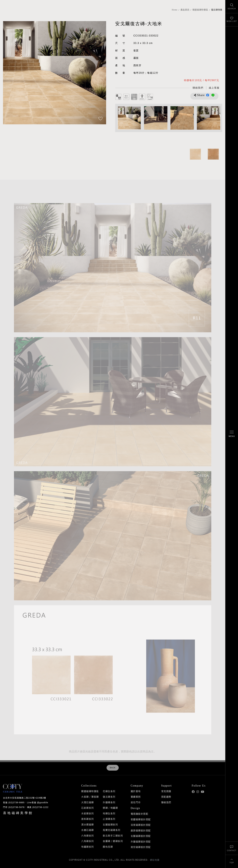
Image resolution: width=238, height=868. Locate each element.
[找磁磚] (232, 7)
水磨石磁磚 (88, 830)
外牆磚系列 (109, 802)
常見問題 (166, 791)
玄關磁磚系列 (110, 825)
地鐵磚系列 (88, 847)
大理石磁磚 (88, 802)
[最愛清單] (232, 20)
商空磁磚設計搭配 (141, 847)
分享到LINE (213, 95)
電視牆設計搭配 (139, 814)
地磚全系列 (109, 813)
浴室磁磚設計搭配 (141, 825)
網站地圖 (155, 860)
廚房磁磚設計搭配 (141, 830)
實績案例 (136, 797)
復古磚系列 (109, 797)
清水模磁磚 (88, 825)
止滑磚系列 (109, 819)
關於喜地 (136, 791)
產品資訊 (185, 10)
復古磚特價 (217, 10)
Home (175, 10)
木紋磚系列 (88, 813)
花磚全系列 (109, 791)
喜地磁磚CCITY (14, 13)
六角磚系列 (88, 836)
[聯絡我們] (232, 848)
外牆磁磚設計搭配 (141, 842)
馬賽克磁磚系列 (112, 830)
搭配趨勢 (166, 797)
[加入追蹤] (100, 119)
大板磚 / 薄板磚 (90, 797)
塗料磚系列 (88, 819)
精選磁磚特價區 (200, 10)
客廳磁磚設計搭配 (141, 819)
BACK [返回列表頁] (113, 768)
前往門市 (136, 802)
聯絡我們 (166, 802)
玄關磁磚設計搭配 (141, 836)
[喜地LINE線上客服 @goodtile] (214, 88)
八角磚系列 (88, 841)
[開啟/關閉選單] (232, 434)
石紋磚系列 (88, 808)
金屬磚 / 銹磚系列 (113, 841)
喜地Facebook (193, 792)
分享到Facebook (208, 95)
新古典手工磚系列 (113, 836)
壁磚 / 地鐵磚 (110, 808)
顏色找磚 (108, 847)
